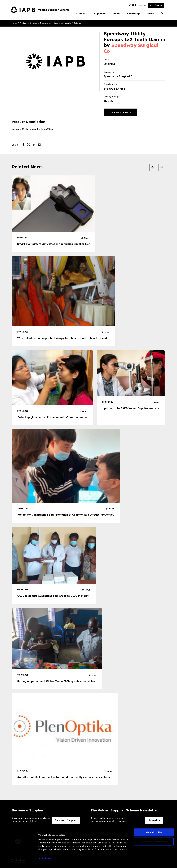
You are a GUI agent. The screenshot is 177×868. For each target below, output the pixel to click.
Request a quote (120, 112)
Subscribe (154, 820)
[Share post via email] (41, 145)
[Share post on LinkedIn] (35, 145)
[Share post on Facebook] (25, 145)
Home (14, 23)
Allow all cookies (154, 834)
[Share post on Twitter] (30, 145)
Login (143, 5)
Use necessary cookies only (154, 843)
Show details (45, 860)
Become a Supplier (66, 820)
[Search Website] (162, 14)
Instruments (45, 23)
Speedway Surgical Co (131, 48)
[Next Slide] (162, 167)
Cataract (78, 23)
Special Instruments (62, 23)
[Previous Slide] (153, 167)
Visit (156, 5)
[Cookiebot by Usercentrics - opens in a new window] (18, 863)
